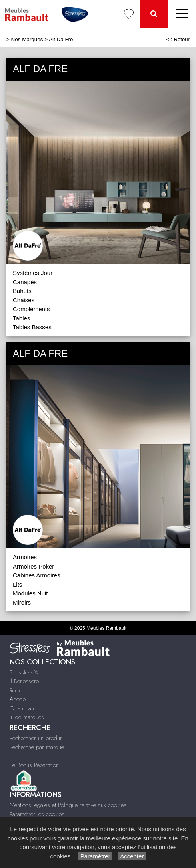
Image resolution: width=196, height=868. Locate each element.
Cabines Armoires (36, 575)
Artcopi (18, 699)
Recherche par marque (37, 747)
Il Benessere (24, 681)
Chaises (24, 300)
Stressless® (24, 672)
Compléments (31, 309)
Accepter (132, 856)
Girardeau (22, 708)
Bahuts (22, 291)
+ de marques (27, 717)
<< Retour (178, 39)
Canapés (25, 282)
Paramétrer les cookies (37, 814)
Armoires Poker (33, 566)
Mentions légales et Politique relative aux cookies (68, 805)
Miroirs (22, 602)
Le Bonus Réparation (34, 765)
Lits (17, 584)
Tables (21, 318)
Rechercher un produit (36, 738)
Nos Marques (27, 39)
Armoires (25, 557)
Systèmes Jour (33, 273)
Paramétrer (95, 856)
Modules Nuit (30, 593)
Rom (15, 690)
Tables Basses (32, 327)
